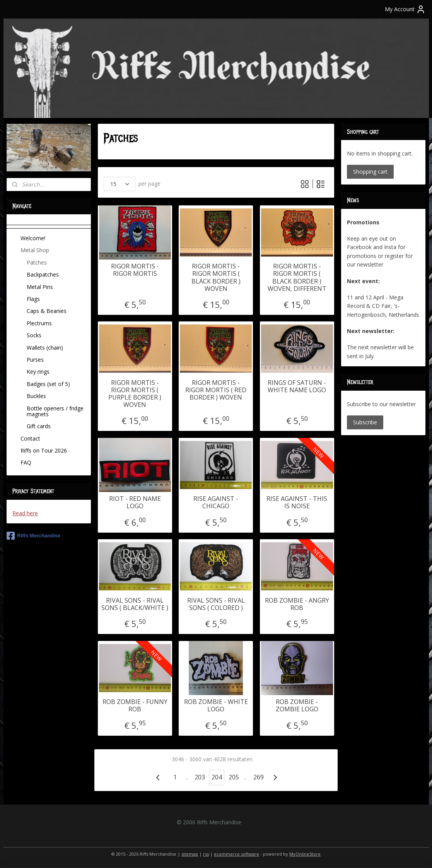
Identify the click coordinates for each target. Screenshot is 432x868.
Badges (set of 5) (48, 384)
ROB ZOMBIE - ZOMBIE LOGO (297, 706)
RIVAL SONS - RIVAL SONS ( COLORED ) (216, 604)
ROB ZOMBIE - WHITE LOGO (216, 706)
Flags (33, 299)
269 (259, 777)
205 (234, 777)
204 (217, 777)
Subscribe (365, 422)
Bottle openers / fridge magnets (55, 411)
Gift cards (39, 426)
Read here (25, 513)
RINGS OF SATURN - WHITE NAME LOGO (297, 386)
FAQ (26, 462)
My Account (405, 9)
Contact (30, 438)
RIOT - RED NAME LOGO (135, 502)
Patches (37, 262)
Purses (35, 360)
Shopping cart (370, 172)
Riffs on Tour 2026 (44, 450)
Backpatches (43, 274)
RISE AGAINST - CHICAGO (216, 502)
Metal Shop (35, 250)
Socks (34, 335)
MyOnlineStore (305, 854)
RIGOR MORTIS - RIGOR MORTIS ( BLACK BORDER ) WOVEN (216, 278)
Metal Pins (40, 287)
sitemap (190, 854)
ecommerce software (236, 854)
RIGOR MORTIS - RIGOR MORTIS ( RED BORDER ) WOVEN (216, 390)
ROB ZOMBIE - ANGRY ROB (297, 604)
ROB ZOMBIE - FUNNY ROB (135, 706)
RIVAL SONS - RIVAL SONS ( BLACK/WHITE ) (135, 604)
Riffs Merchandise (33, 536)
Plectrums (39, 323)
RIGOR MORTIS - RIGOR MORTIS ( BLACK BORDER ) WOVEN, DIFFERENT (297, 278)
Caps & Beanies (47, 311)
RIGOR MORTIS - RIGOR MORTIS (135, 270)
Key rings (38, 372)
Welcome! (33, 238)
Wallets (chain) (45, 348)
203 (200, 777)
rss (206, 854)
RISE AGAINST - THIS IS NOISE (297, 502)
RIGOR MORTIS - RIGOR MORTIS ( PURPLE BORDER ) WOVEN (135, 394)
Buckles (36, 396)
